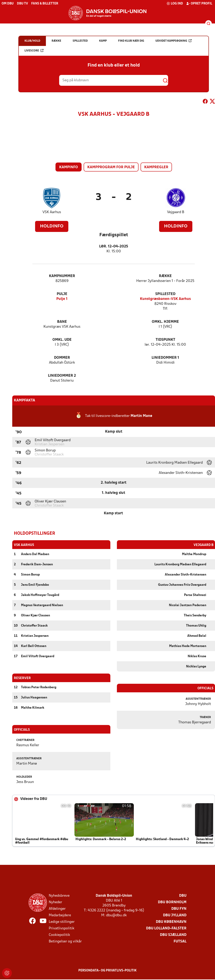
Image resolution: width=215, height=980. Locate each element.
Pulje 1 (62, 299)
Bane (62, 322)
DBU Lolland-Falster (166, 928)
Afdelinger (57, 909)
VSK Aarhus (52, 212)
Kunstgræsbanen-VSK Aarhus (165, 299)
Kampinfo (69, 167)
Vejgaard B (176, 212)
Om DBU (8, 4)
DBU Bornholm (172, 902)
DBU (183, 896)
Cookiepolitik (59, 935)
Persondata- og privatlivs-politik (107, 970)
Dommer (62, 358)
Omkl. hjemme (165, 322)
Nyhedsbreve (59, 896)
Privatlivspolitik (62, 928)
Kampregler (156, 167)
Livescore (34, 51)
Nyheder (55, 902)
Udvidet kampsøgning (173, 41)
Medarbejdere (60, 915)
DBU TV (22, 4)
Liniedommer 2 (62, 376)
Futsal (180, 941)
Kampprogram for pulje (111, 167)
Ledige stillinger (62, 922)
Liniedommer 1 (165, 358)
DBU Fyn (179, 909)
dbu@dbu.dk (116, 915)
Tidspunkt (165, 340)
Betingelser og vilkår (65, 941)
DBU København (171, 922)
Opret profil (199, 3)
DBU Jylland (175, 915)
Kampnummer (62, 276)
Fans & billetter (45, 4)
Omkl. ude (62, 340)
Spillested (165, 294)
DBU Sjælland (173, 935)
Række (165, 276)
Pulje (62, 294)
